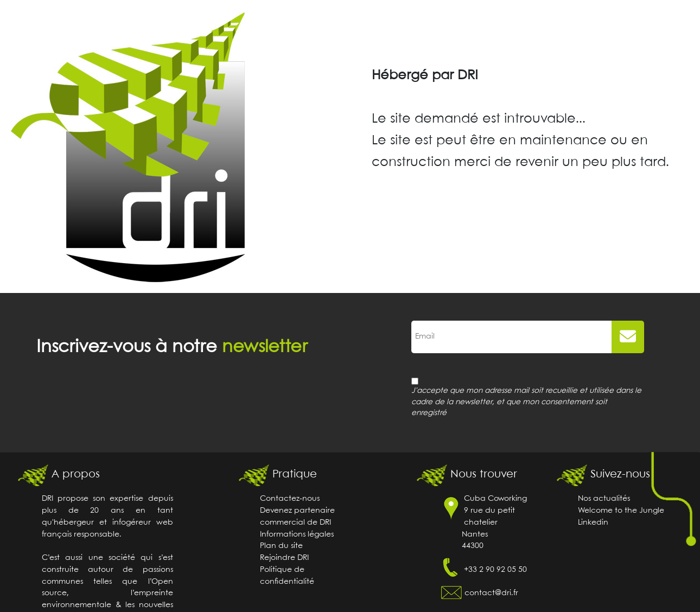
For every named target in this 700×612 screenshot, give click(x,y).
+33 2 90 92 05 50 (495, 570)
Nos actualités (604, 499)
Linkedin (593, 523)
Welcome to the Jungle (621, 511)
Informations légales (297, 535)
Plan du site (281, 546)
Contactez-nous (290, 499)
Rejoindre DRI (284, 558)
